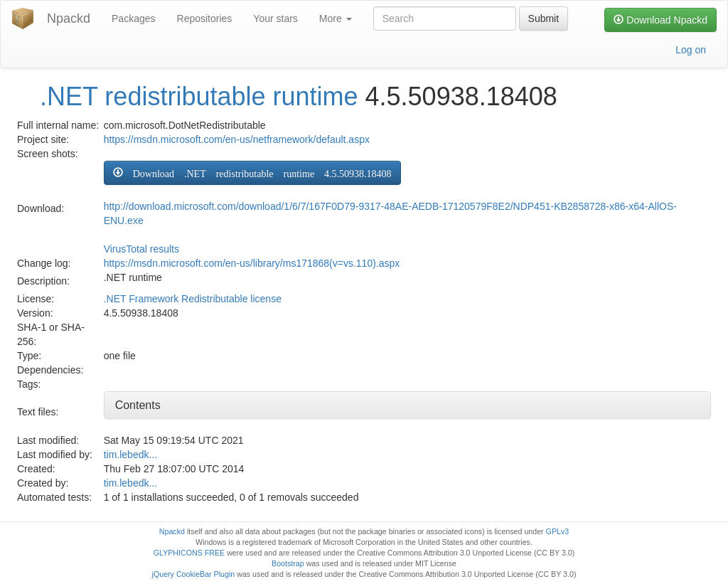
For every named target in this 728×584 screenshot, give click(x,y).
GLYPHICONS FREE (189, 553)
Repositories (205, 18)
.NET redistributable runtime (199, 96)
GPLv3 (558, 531)
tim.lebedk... (130, 455)
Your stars (275, 18)
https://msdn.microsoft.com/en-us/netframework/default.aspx (237, 139)
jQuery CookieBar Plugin (194, 574)
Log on (691, 50)
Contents (138, 405)
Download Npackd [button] (660, 20)
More (336, 18)
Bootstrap (288, 563)
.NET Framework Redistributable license (193, 299)
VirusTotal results (141, 249)
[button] (252, 173)
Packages (133, 18)
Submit (544, 18)
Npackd (69, 18)
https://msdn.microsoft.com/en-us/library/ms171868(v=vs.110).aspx (252, 263)
